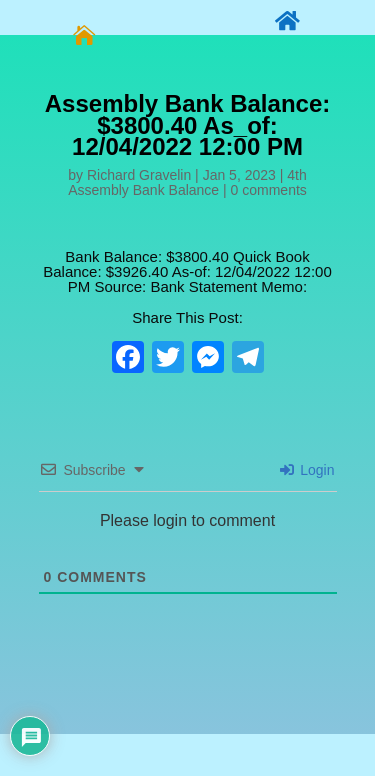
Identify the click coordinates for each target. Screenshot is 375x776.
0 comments (269, 190)
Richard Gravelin (139, 175)
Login (307, 470)
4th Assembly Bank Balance (187, 182)
